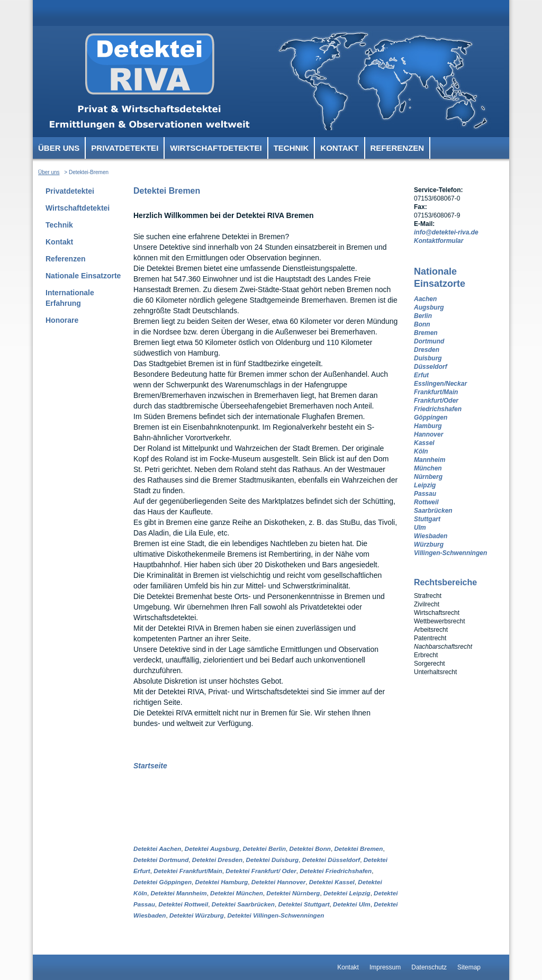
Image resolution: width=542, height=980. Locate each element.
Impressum (385, 967)
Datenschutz (429, 967)
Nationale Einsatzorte (83, 276)
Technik (291, 148)
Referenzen (398, 148)
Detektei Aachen (157, 849)
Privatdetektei (125, 148)
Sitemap (469, 967)
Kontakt (339, 148)
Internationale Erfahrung (70, 298)
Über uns (59, 148)
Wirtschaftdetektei (216, 148)
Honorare (62, 320)
